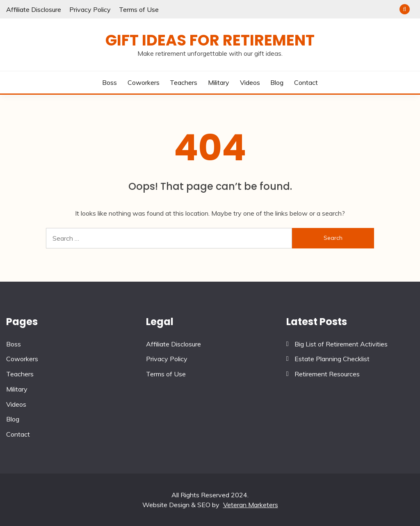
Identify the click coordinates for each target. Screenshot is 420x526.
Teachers (184, 82)
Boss (110, 82)
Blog (277, 82)
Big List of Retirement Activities (341, 344)
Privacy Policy (90, 9)
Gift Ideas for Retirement (210, 40)
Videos (250, 82)
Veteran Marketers (251, 505)
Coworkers (144, 82)
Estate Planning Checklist (332, 359)
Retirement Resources (327, 374)
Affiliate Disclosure (34, 9)
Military (219, 82)
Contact (306, 82)
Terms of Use (139, 9)
